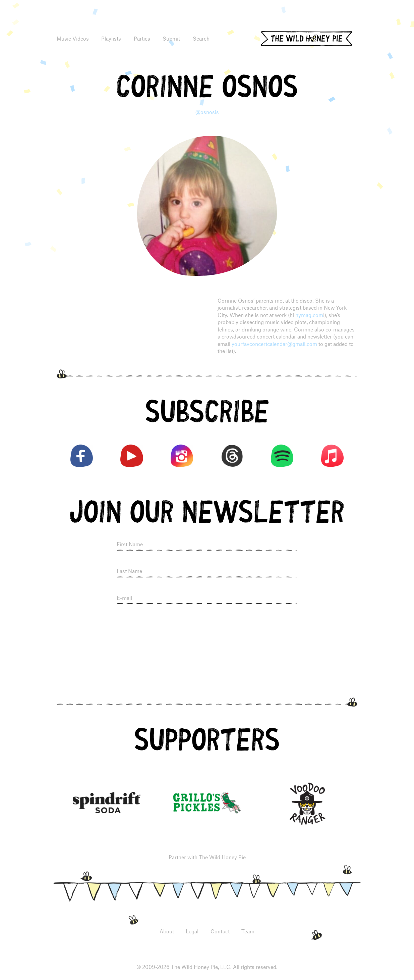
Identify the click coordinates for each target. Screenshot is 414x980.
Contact (220, 931)
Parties (142, 38)
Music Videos (73, 38)
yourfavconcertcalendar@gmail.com (274, 344)
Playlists (111, 38)
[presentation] (207, 627)
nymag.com (309, 315)
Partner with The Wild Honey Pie (207, 857)
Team (248, 931)
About (167, 931)
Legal (192, 931)
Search (201, 38)
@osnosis (207, 112)
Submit (171, 38)
